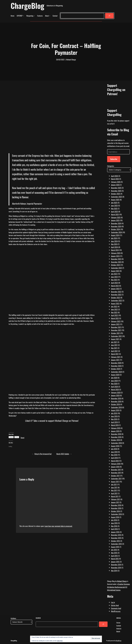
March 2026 (115, 179)
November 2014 (116, 568)
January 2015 (115, 562)
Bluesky (118, 631)
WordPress (119, 641)
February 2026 (116, 182)
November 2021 (116, 330)
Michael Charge (122, 581)
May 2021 (114, 348)
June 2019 (114, 416)
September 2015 (116, 544)
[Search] (109, 16)
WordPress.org (116, 611)
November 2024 (116, 226)
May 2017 (114, 490)
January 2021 (115, 360)
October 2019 (115, 404)
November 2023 (116, 262)
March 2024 (115, 250)
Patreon (118, 623)
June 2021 (114, 345)
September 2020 (117, 372)
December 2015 (116, 535)
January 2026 (115, 185)
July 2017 (114, 484)
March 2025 (115, 214)
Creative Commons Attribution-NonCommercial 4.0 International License (119, 587)
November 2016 (116, 508)
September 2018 (116, 443)
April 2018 (114, 458)
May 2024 (114, 244)
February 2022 (116, 321)
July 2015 (114, 550)
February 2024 (116, 253)
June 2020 (114, 381)
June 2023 (114, 277)
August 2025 (115, 200)
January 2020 (115, 395)
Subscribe (114, 159)
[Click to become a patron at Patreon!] (52, 429)
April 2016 (114, 529)
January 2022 (115, 324)
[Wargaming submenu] (34, 16)
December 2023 (116, 259)
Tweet (22, 437)
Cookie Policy (60, 641)
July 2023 (114, 274)
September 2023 (117, 268)
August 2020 (115, 375)
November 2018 (116, 437)
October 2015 (115, 541)
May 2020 (114, 384)
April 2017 (114, 493)
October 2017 (115, 476)
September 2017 (116, 479)
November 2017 (116, 473)
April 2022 (114, 315)
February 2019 (116, 428)
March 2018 (115, 461)
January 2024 (115, 256)
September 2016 (116, 514)
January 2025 (115, 220)
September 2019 (116, 407)
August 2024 (115, 235)
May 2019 (114, 419)
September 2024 (117, 232)
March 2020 (115, 390)
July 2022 (114, 306)
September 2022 (117, 300)
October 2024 (116, 229)
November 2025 (116, 191)
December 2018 (116, 434)
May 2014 (114, 571)
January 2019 (115, 431)
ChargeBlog (27, 6)
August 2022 (115, 303)
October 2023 (116, 265)
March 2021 (115, 354)
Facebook (119, 626)
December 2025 (116, 188)
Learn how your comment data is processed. (58, 526)
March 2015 (115, 559)
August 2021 (115, 339)
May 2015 (114, 553)
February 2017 (116, 499)
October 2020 (116, 369)
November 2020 (116, 366)
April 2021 (114, 351)
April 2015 (114, 556)
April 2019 (114, 422)
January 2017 (115, 502)
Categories (111, 166)
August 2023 (115, 271)
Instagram (119, 628)
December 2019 (116, 398)
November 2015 (116, 538)
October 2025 (116, 194)
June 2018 (114, 452)
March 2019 (115, 425)
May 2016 (114, 526)
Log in (113, 602)
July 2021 (114, 342)
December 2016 (116, 505)
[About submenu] (50, 16)
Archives (13, 618)
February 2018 (116, 464)
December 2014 (116, 565)
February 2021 (116, 357)
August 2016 (115, 517)
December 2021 (116, 327)
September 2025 (117, 197)
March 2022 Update (63, 454)
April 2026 (114, 176)
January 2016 (115, 532)
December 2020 (116, 363)
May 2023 (114, 280)
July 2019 (114, 413)
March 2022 (115, 318)
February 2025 (116, 217)
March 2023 (115, 286)
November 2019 (116, 401)
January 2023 (115, 289)
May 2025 (114, 209)
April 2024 (114, 247)
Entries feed (115, 605)
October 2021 (115, 333)
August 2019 (115, 410)
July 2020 (114, 378)
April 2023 (114, 283)
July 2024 (114, 238)
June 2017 (114, 487)
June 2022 (114, 309)
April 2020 (114, 387)
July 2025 (114, 203)
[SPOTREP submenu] (24, 16)
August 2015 (115, 547)
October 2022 (116, 298)
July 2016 (114, 520)
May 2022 (114, 312)
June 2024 (114, 241)
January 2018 (115, 467)
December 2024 (116, 223)
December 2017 (116, 470)
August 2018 (115, 446)
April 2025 (114, 212)
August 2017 (115, 482)
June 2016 (114, 523)
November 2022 (116, 295)
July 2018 (114, 449)
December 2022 (116, 292)
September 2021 (116, 336)
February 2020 (116, 393)
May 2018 (114, 455)
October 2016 (115, 511)
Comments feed (116, 608)
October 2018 (115, 440)
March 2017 (115, 496)
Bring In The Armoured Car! (43, 454)
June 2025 (114, 206)
